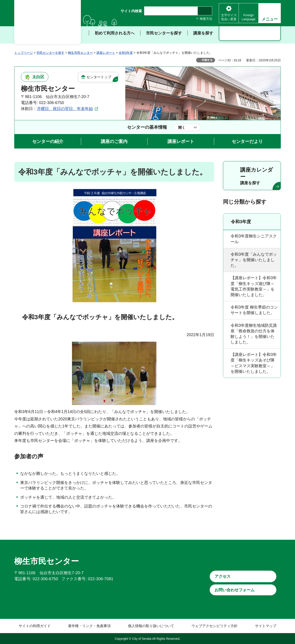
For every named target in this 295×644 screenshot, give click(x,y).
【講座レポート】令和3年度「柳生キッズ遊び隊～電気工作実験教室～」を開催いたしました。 (254, 286)
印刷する (207, 60)
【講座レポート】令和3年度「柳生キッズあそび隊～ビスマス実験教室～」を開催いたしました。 (254, 363)
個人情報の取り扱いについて (151, 626)
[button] (270, 13)
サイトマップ (266, 626)
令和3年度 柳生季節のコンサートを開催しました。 (254, 310)
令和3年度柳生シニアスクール (254, 239)
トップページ (24, 53)
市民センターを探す (50, 53)
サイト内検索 (131, 11)
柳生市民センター (80, 53)
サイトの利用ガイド (35, 626)
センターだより (247, 141)
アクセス (223, 576)
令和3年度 (126, 53)
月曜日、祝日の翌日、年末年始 (65, 109)
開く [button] (182, 127)
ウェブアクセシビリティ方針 (215, 626)
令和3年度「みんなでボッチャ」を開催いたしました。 (254, 260)
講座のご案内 (114, 141)
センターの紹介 (48, 141)
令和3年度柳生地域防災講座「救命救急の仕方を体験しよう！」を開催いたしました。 (254, 334)
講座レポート (106, 53)
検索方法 (206, 19)
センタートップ (99, 77)
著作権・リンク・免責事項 (89, 626)
